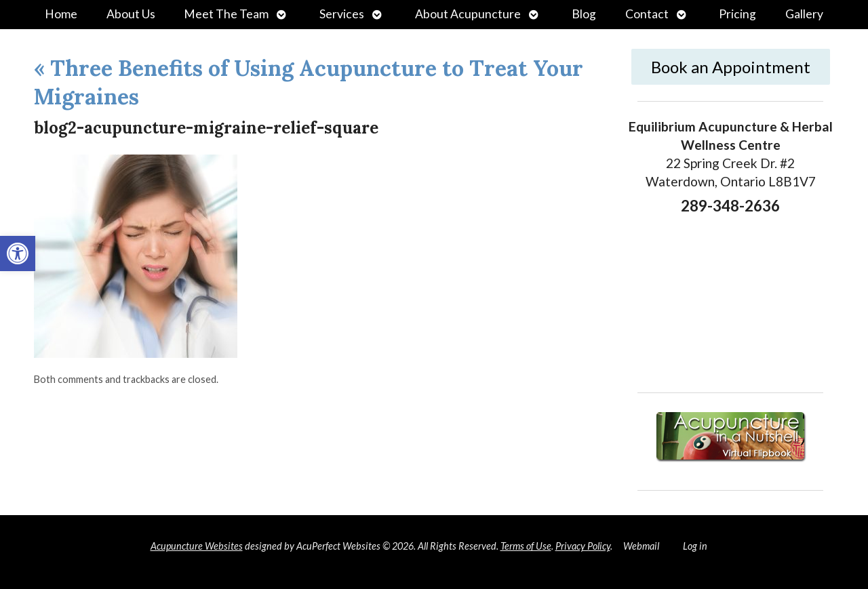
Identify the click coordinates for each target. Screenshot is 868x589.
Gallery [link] (804, 14)
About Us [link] (131, 14)
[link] (18, 253)
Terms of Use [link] (526, 546)
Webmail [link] (641, 546)
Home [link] (61, 14)
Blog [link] (584, 14)
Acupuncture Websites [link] (197, 546)
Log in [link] (695, 546)
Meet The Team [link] (226, 14)
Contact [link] (647, 14)
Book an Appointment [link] (731, 67)
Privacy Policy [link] (583, 546)
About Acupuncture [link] (468, 14)
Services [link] (342, 14)
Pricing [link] (737, 14)
